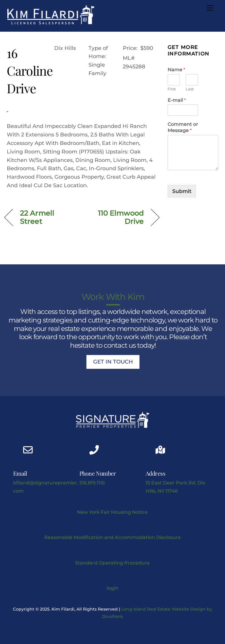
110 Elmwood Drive (115, 217)
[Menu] (210, 8)
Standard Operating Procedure (112, 563)
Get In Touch (113, 362)
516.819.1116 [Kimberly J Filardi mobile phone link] (92, 483)
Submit (182, 191)
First (172, 89)
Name (176, 70)
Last (190, 89)
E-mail (177, 100)
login (112, 588)
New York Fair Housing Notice (112, 512)
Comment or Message (183, 127)
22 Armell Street (37, 217)
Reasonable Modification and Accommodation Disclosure (112, 537)
